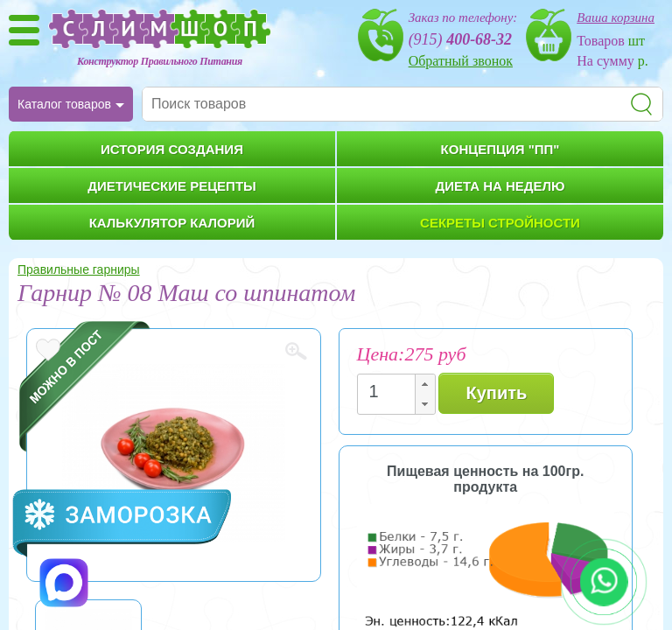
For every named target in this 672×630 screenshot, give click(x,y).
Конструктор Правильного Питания (160, 61)
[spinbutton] (391, 392)
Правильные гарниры (79, 269)
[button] (424, 385)
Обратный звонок (461, 61)
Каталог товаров (64, 104)
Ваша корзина (616, 17)
